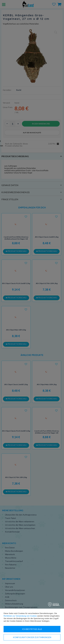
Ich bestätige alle (32, 629)
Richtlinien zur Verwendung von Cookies (20, 616)
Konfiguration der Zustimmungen (32, 637)
